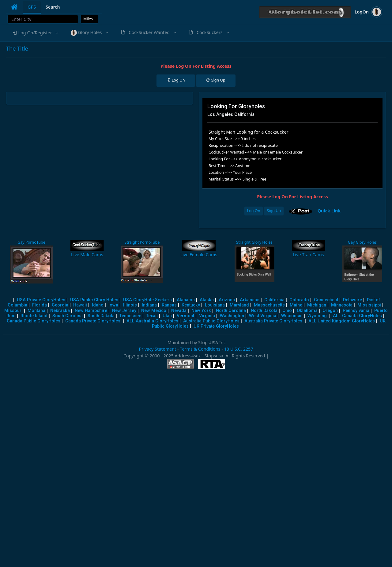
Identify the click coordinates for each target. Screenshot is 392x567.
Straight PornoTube (142, 242)
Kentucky (191, 305)
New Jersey (124, 311)
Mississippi (369, 305)
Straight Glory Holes (254, 242)
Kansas (169, 305)
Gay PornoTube (31, 242)
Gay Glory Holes (362, 242)
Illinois (130, 305)
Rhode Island (34, 316)
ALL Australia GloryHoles (152, 321)
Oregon (330, 311)
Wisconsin (292, 316)
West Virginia (263, 316)
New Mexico (154, 311)
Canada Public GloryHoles (34, 321)
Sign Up (274, 211)
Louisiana (215, 305)
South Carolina (68, 316)
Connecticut (326, 300)
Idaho (98, 305)
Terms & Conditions (200, 349)
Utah (167, 316)
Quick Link (329, 211)
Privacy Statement (157, 349)
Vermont (185, 316)
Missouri (13, 311)
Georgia (60, 305)
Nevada (179, 311)
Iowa (113, 305)
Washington (232, 316)
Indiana (149, 305)
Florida (40, 305)
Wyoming (317, 316)
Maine (296, 305)
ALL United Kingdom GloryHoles (342, 321)
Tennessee (130, 316)
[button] (35, 33)
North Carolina (231, 311)
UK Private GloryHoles (216, 326)
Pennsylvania (356, 311)
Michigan (317, 305)
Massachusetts (269, 305)
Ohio (287, 311)
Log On (254, 211)
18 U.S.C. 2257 (239, 349)
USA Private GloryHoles (41, 300)
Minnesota (342, 305)
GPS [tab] (32, 7)
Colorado (299, 300)
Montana (36, 311)
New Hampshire (91, 311)
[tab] (14, 7)
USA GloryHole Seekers (147, 300)
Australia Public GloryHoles (211, 321)
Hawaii (80, 305)
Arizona (227, 300)
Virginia (207, 316)
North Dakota (264, 311)
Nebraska (60, 311)
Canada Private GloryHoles (93, 321)
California (274, 300)
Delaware (352, 300)
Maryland (239, 305)
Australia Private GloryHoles (273, 321)
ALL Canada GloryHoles (357, 316)
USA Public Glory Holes (94, 300)
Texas (152, 316)
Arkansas (250, 300)
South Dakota (101, 316)
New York (201, 311)
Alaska (207, 300)
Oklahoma (307, 311)
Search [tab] (53, 7)
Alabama (186, 300)
